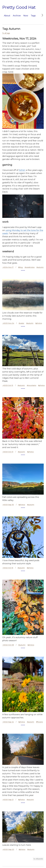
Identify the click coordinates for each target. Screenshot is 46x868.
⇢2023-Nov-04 (8, 323)
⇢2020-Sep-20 (8, 849)
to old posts (38, 859)
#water (21, 323)
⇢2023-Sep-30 (8, 505)
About (7, 16)
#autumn (40, 267)
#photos (39, 323)
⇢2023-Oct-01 (8, 452)
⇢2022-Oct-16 (8, 568)
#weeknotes (30, 267)
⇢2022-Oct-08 (8, 645)
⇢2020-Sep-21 (8, 800)
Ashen (22, 170)
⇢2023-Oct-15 (8, 385)
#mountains (31, 385)
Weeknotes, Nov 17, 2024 (19, 38)
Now (26, 16)
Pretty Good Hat (19, 7)
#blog (20, 267)
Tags (33, 16)
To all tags (6, 33)
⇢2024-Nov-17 (8, 267)
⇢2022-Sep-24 (8, 722)
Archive (17, 16)
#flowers (39, 722)
